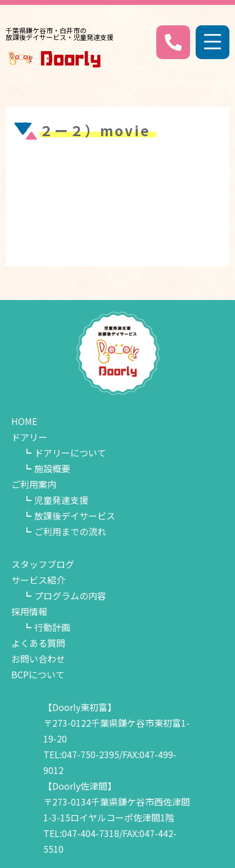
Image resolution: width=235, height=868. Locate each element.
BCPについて (38, 674)
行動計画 (52, 627)
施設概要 (52, 468)
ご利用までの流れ (70, 531)
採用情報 (29, 611)
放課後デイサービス (75, 516)
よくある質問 (38, 643)
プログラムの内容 (70, 596)
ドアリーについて (70, 453)
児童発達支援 (61, 500)
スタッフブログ (43, 564)
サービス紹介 (38, 580)
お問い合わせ (38, 659)
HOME (24, 421)
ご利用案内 (34, 484)
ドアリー (29, 437)
